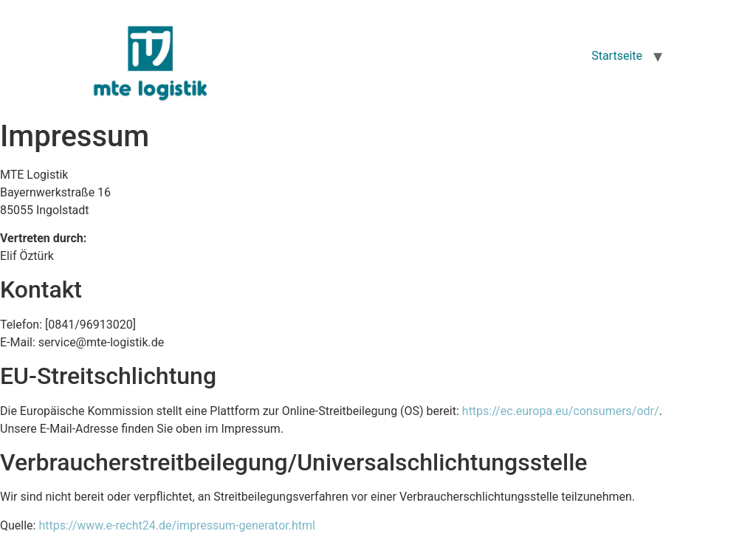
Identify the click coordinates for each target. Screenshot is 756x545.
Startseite (617, 56)
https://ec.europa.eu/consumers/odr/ (561, 411)
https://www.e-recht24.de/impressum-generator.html (176, 525)
